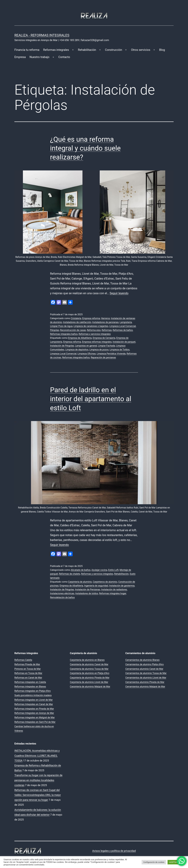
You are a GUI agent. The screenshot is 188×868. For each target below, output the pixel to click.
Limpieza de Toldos (120, 350)
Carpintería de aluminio (80, 582)
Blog (162, 50)
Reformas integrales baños (64, 334)
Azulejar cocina (99, 570)
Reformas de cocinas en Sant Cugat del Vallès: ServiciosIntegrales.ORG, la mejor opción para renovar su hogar (38, 795)
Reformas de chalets (70, 574)
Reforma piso (94, 330)
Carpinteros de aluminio (105, 582)
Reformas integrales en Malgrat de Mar (35, 718)
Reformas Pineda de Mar (27, 664)
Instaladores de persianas (105, 322)
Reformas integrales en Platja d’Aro (33, 691)
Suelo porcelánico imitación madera (33, 695)
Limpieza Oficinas (87, 354)
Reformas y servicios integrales (95, 334)
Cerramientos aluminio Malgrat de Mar (145, 687)
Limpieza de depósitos (77, 350)
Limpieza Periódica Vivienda (111, 354)
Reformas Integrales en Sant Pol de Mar (35, 722)
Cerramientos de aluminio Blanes (142, 660)
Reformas (107, 330)
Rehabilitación (87, 50)
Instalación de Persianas (88, 590)
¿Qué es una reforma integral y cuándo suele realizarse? (85, 148)
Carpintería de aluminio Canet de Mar (89, 664)
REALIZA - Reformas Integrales (42, 35)
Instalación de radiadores (114, 590)
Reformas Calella (23, 660)
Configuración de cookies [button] (154, 862)
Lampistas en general (86, 346)
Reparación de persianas (103, 357)
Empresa (20, 57)
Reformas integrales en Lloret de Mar (34, 700)
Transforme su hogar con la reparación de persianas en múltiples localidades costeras (38, 780)
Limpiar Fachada (107, 346)
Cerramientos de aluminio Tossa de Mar (146, 673)
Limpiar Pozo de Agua (61, 326)
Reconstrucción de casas (73, 330)
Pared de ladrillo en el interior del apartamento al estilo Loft (91, 399)
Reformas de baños (123, 330)
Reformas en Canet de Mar (28, 678)
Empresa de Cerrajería (104, 338)
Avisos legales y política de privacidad (114, 851)
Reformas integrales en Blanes (30, 687)
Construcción (114, 50)
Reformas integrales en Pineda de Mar (34, 709)
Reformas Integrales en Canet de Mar (34, 704)
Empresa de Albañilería (80, 338)
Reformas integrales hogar (113, 593)
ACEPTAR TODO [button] (176, 862)
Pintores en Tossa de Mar (28, 669)
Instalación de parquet (124, 342)
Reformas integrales (56, 50)
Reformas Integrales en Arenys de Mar (34, 713)
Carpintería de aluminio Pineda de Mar (90, 678)
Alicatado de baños (81, 570)
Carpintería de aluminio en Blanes (87, 660)
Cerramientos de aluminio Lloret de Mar (146, 678)
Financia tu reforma (27, 50)
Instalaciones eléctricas (62, 593)
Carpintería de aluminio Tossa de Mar (89, 669)
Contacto (64, 57)
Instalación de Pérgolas (62, 346)
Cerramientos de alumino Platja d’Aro (144, 664)
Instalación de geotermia (122, 586)
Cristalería (76, 318)
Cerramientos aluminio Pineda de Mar (145, 682)
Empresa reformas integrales (97, 342)
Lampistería (126, 322)
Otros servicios (141, 50)
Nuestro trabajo (39, 57)
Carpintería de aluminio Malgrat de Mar (90, 687)
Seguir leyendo (119, 293)
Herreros (105, 318)
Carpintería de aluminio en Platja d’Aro (90, 673)
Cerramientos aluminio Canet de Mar (144, 669)
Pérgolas (55, 330)
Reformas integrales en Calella (30, 682)
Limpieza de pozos (99, 350)
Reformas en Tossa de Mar (28, 673)
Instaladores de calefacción (77, 322)
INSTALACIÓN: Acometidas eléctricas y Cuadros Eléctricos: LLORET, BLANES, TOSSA (37, 756)
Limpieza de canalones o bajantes (91, 326)
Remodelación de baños (62, 597)
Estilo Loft (113, 570)
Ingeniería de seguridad (96, 586)
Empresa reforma (91, 318)
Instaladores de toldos (87, 593)
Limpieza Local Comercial (123, 326)
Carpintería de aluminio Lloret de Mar (89, 682)
